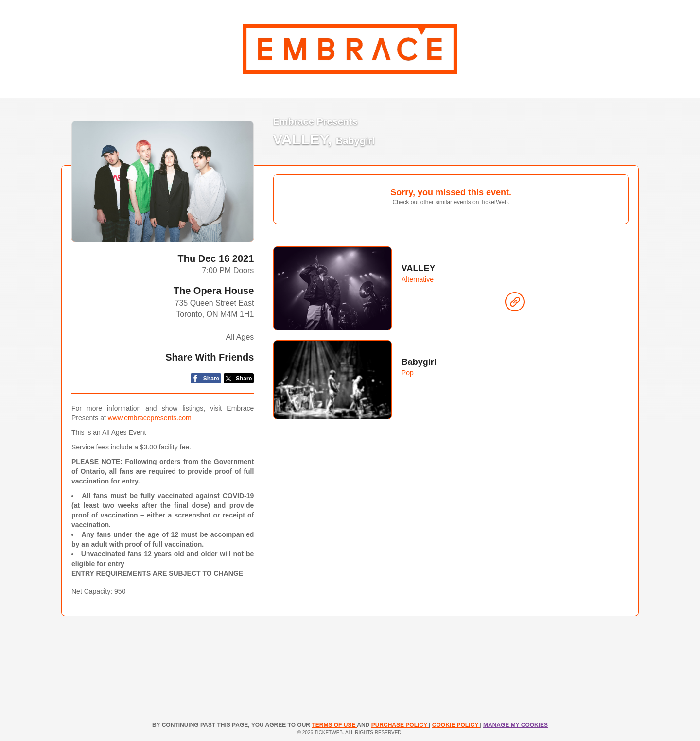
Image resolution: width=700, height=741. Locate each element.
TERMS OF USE (334, 725)
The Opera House (214, 291)
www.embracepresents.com (150, 418)
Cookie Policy (456, 725)
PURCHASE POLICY (400, 725)
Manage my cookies (516, 725)
